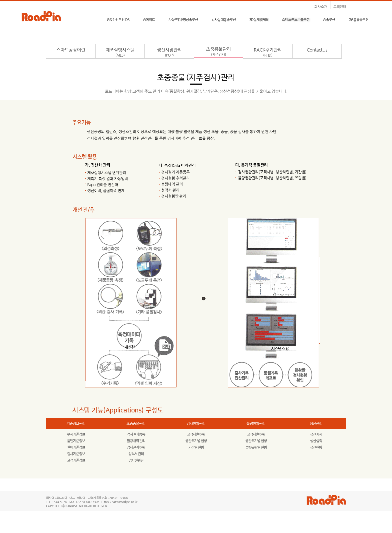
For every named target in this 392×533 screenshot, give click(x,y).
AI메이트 (149, 20)
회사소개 (321, 7)
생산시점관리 (169, 52)
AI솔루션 (329, 20)
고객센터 (340, 7)
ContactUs (317, 50)
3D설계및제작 (259, 20)
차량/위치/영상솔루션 (183, 20)
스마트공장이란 (71, 50)
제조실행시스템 (120, 52)
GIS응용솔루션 (358, 20)
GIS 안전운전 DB (118, 20)
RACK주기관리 (268, 52)
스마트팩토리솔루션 (296, 20)
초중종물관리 (219, 52)
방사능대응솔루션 (224, 20)
